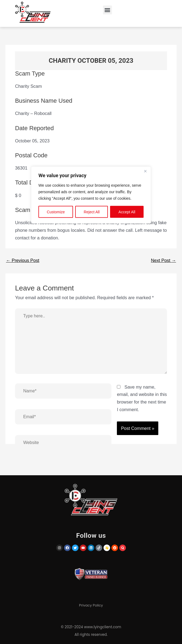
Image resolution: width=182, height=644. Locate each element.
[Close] (145, 171)
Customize (56, 212)
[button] (107, 10)
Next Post (163, 260)
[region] (91, 322)
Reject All (92, 212)
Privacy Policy (91, 605)
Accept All (127, 212)
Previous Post (23, 260)
